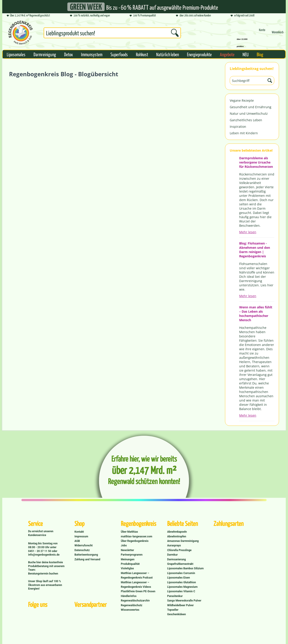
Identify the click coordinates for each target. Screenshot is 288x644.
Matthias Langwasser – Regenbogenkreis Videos (136, 585)
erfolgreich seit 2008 (243, 16)
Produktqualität (130, 564)
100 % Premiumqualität (143, 16)
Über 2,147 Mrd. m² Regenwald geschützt (28, 16)
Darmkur (172, 555)
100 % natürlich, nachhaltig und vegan (90, 16)
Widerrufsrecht (84, 545)
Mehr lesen (248, 232)
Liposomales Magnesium (182, 587)
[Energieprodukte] (199, 54)
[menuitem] (112, 34)
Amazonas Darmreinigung (183, 541)
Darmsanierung (177, 559)
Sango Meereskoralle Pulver (184, 601)
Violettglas (127, 568)
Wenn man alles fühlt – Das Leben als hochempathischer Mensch (256, 314)
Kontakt (79, 532)
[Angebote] (227, 54)
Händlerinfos (129, 596)
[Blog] (260, 54)
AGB (77, 541)
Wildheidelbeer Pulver (180, 605)
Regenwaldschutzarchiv (135, 601)
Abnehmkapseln (177, 532)
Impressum (81, 536)
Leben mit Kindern (244, 133)
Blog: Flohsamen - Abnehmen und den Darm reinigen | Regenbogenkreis (255, 250)
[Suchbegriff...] (112, 33)
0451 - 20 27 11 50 (40, 551)
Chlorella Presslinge (179, 550)
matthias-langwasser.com (137, 536)
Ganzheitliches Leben (246, 120)
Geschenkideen (177, 614)
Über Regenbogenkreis (135, 541)
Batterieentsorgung (86, 555)
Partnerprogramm (132, 555)
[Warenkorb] (278, 34)
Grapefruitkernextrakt (180, 564)
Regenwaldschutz (132, 605)
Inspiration (238, 127)
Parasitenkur (175, 596)
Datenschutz (82, 550)
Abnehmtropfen (177, 536)
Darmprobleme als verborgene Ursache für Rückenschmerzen (256, 162)
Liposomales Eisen (179, 578)
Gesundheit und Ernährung (251, 107)
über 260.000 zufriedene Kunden (193, 16)
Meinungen (128, 559)
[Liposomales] (16, 54)
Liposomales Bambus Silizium (185, 568)
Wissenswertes (130, 610)
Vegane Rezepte (242, 100)
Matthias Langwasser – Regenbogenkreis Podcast (137, 575)
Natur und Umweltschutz (249, 113)
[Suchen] (175, 33)
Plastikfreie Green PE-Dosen (138, 591)
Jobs (124, 545)
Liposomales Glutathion (182, 582)
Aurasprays (174, 545)
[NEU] (246, 54)
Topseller (173, 610)
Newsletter (127, 550)
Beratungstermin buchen (43, 574)
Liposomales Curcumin (181, 573)
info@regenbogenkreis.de (44, 555)
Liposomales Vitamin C (181, 591)
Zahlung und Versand (87, 559)
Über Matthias (129, 532)
